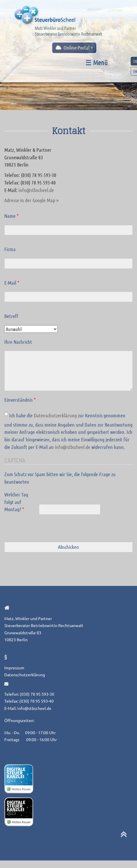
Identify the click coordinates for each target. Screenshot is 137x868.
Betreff (11, 316)
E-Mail (12, 283)
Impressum (14, 668)
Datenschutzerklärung (55, 415)
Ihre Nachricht (18, 342)
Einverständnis (20, 400)
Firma (10, 249)
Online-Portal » (74, 47)
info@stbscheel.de (36, 190)
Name (12, 216)
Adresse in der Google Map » (31, 200)
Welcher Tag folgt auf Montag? (16, 502)
